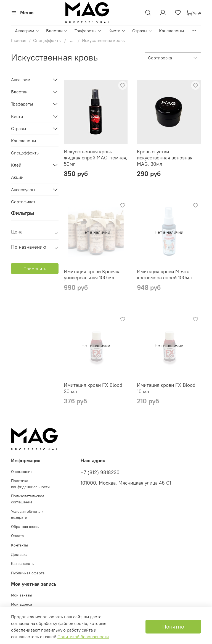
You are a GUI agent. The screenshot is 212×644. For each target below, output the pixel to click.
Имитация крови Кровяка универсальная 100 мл (92, 275)
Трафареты (88, 31)
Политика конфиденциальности (30, 484)
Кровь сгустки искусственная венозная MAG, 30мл (165, 158)
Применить (35, 269)
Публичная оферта (28, 573)
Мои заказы (22, 595)
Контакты (19, 545)
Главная (19, 40)
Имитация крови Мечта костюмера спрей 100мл (164, 275)
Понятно (173, 626)
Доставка (19, 554)
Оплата (17, 536)
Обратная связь (25, 527)
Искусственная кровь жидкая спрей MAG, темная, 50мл (96, 158)
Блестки (57, 31)
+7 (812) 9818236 (100, 472)
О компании (22, 472)
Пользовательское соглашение (28, 499)
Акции (17, 177)
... (72, 40)
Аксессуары (23, 190)
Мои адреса (22, 604)
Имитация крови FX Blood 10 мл (166, 388)
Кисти (117, 31)
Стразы (142, 31)
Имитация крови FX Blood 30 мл (93, 388)
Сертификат (23, 202)
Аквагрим (27, 31)
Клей (16, 165)
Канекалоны (171, 31)
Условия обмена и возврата (27, 514)
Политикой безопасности (83, 637)
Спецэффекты (47, 40)
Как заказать (22, 564)
